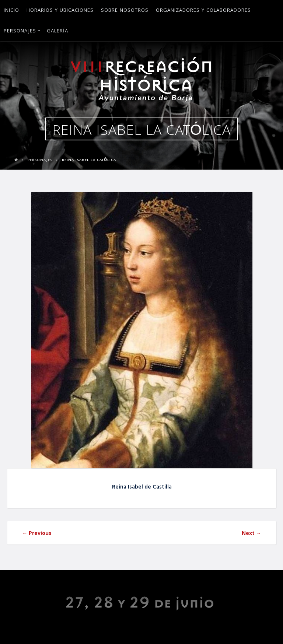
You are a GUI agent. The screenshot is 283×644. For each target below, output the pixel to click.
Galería (57, 31)
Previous (37, 533)
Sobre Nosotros (125, 11)
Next (251, 533)
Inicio (11, 11)
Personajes (22, 31)
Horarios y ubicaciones (60, 11)
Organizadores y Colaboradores (203, 11)
